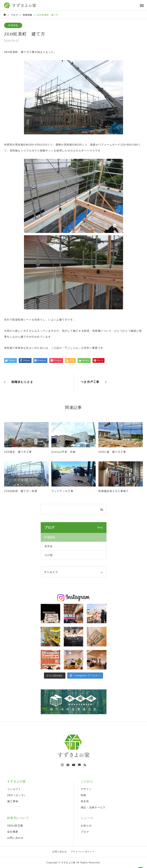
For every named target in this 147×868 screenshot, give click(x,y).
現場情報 (13, 25)
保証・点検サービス (93, 807)
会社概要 (13, 832)
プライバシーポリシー (83, 852)
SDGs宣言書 (15, 826)
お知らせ (86, 826)
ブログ (85, 832)
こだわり (87, 781)
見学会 (49, 546)
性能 (83, 795)
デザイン (86, 789)
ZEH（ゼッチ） (17, 795)
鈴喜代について (18, 818)
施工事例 (13, 801)
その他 (49, 555)
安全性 (85, 801)
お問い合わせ (15, 838)
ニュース (87, 818)
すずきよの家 (17, 781)
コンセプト (14, 789)
